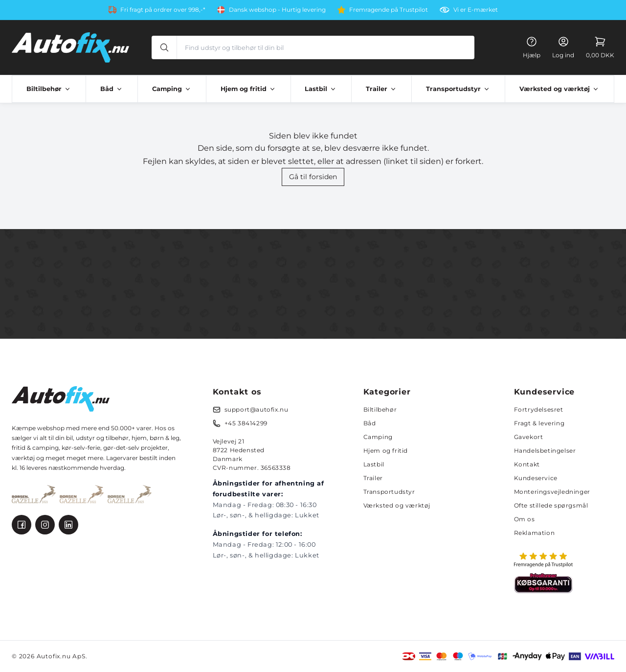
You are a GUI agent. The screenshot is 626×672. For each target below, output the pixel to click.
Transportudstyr (389, 492)
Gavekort (529, 437)
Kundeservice (536, 478)
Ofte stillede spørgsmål (551, 505)
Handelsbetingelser (545, 451)
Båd (370, 423)
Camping (378, 437)
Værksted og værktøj (397, 505)
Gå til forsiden (313, 177)
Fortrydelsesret (539, 409)
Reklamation (535, 533)
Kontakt (527, 464)
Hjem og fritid (386, 451)
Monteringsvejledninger (552, 492)
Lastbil (374, 464)
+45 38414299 (246, 423)
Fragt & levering (539, 423)
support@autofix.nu (257, 409)
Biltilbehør (380, 409)
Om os (525, 519)
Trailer (373, 478)
